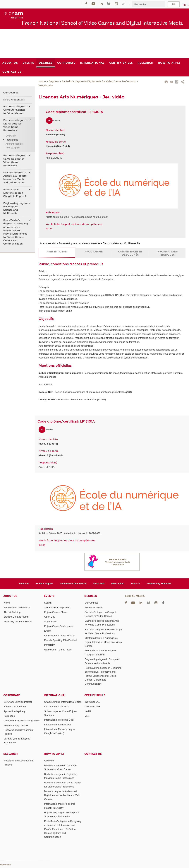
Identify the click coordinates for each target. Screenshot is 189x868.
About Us (10, 596)
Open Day (50, 617)
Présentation (57, 252)
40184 (49, 229)
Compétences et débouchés (130, 253)
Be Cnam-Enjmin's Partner (18, 702)
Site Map (135, 584)
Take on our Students (15, 706)
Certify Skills (95, 695)
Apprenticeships (14, 144)
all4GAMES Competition (57, 608)
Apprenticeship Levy (14, 711)
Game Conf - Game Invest (58, 650)
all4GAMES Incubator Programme (22, 721)
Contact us (23, 584)
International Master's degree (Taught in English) (15, 193)
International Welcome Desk (59, 720)
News (7, 603)
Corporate (12, 695)
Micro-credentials (14, 100)
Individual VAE (92, 702)
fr (184, 5)
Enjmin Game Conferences (59, 626)
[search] (149, 4)
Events (49, 596)
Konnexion (5, 865)
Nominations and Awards (73, 584)
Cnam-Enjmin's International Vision (63, 702)
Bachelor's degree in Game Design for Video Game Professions (16, 161)
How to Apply (13, 148)
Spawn (48, 603)
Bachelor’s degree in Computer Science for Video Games (16, 110)
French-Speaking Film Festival (61, 640)
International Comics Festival (60, 636)
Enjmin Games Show (55, 612)
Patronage (9, 716)
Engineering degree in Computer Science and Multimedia (15, 208)
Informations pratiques (167, 253)
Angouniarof (51, 622)
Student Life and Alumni (16, 617)
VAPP (88, 711)
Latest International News (58, 725)
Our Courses (11, 93)
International (55, 695)
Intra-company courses (16, 725)
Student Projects (44, 584)
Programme (46, 86)
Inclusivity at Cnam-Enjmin (18, 622)
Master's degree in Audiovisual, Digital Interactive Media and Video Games (15, 178)
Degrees (54, 81)
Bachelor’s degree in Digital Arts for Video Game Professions (99, 81)
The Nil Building (12, 612)
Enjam (48, 631)
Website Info (118, 584)
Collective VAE (93, 706)
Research (11, 754)
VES (87, 716)
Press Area (99, 584)
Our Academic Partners (57, 706)
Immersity (49, 645)
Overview (11, 136)
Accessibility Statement (159, 584)
